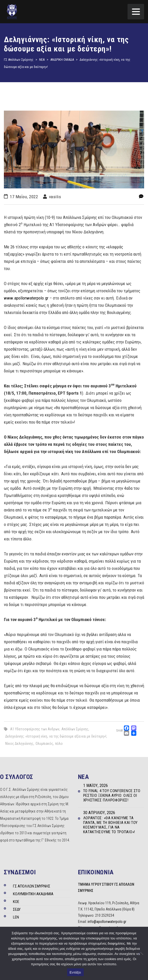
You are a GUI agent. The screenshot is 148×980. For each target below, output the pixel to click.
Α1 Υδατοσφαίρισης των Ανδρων (35, 729)
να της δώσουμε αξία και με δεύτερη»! (78, 736)
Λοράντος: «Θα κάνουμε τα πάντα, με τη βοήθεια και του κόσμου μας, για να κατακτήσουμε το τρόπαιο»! (111, 825)
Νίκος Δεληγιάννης (19, 744)
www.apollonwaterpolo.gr (26, 298)
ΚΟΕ (16, 902)
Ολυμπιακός (44, 744)
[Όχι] (142, 953)
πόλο (59, 744)
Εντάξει (75, 972)
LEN (16, 917)
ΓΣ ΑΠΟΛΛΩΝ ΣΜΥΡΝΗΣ (32, 886)
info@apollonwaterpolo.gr (107, 922)
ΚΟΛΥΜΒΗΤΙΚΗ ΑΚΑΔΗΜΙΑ (33, 894)
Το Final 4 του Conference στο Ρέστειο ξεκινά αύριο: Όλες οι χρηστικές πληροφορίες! (112, 795)
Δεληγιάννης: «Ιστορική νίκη (26, 736)
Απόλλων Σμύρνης (75, 729)
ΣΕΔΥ (17, 909)
